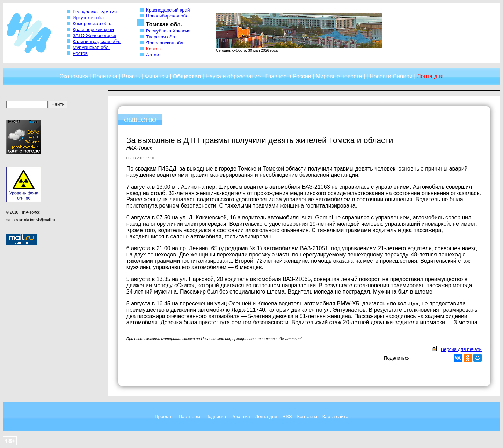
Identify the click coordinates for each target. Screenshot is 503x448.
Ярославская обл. (165, 43)
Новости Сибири (391, 76)
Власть (131, 76)
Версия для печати (461, 349)
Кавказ (153, 49)
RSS (287, 416)
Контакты (307, 416)
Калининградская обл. (97, 41)
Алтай (152, 55)
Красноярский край (93, 30)
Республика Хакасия (168, 31)
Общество (187, 76)
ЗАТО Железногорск (94, 35)
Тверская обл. (161, 37)
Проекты (164, 416)
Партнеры (189, 416)
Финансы (157, 76)
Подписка (216, 416)
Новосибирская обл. (168, 16)
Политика (105, 76)
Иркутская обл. (89, 18)
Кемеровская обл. (92, 24)
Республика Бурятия (95, 12)
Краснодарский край (168, 10)
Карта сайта (335, 416)
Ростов (80, 53)
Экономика (74, 76)
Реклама (240, 416)
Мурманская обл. (91, 47)
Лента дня (266, 416)
